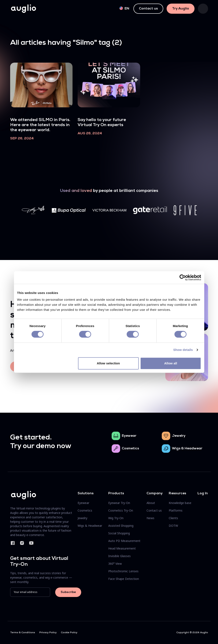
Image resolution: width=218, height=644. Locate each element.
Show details (183, 350)
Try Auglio (181, 9)
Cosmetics (130, 449)
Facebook (13, 543)
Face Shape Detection (124, 579)
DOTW (173, 526)
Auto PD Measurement (124, 541)
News (150, 518)
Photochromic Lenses (123, 571)
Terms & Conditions (23, 633)
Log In (203, 493)
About (151, 503)
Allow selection (108, 363)
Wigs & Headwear (187, 449)
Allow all (171, 363)
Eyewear (129, 436)
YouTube (31, 543)
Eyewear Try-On (119, 503)
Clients (173, 518)
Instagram (22, 543)
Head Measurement (122, 548)
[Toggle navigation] (203, 9)
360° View (115, 564)
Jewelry (179, 436)
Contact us (148, 9)
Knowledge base (180, 503)
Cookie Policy (69, 633)
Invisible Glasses (119, 556)
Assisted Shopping (121, 526)
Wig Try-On (116, 518)
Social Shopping (119, 533)
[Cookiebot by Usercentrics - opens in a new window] (183, 278)
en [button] (124, 8)
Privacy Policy (48, 633)
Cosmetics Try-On (121, 510)
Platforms (176, 510)
